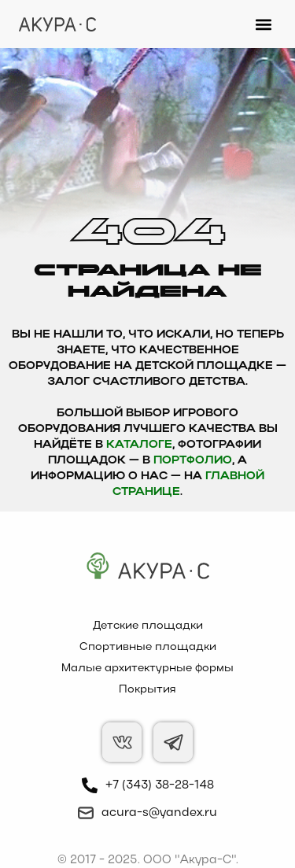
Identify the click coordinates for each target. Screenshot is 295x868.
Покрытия (147, 690)
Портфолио (193, 461)
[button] (263, 24)
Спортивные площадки (148, 647)
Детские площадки (148, 626)
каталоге (139, 445)
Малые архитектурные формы (147, 669)
